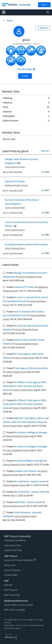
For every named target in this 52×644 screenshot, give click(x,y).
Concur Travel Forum (24, 358)
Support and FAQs (13, 550)
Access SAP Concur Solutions (20, 560)
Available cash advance (25, 471)
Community (25, 5)
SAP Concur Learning (14, 610)
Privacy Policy (9, 625)
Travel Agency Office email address (31, 368)
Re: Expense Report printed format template (26, 244)
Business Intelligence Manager (29, 461)
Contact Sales (11, 575)
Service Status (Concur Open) (19, 605)
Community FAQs (13, 545)
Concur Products (12, 570)
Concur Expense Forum (15, 167)
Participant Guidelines (15, 540)
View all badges (24, 69)
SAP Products (11, 590)
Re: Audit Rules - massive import (30, 481)
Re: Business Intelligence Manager (31, 432)
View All (45, 151)
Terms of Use (21, 625)
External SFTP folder (15, 182)
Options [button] (44, 28)
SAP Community (12, 595)
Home (10, 21)
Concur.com (10, 565)
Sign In (44, 5)
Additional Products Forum (16, 185)
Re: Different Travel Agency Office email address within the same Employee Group (25, 386)
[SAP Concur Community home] (10, 4)
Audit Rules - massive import (28, 502)
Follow (25, 76)
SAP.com (8, 585)
